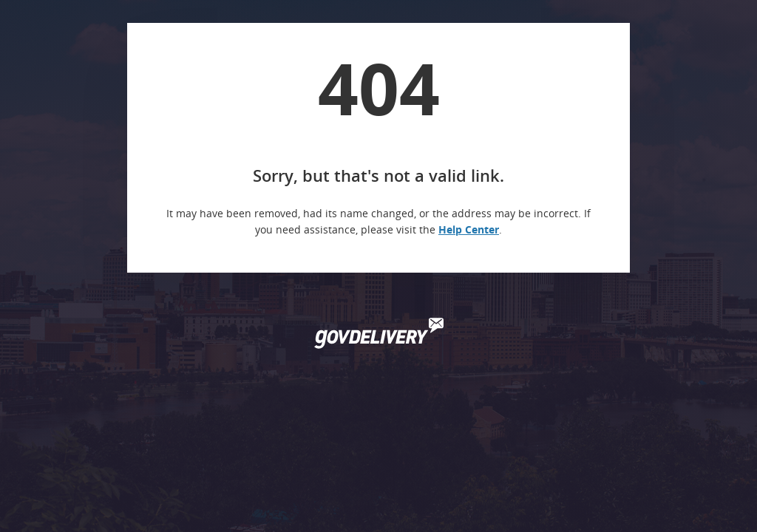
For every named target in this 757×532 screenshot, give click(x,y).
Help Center (469, 229)
